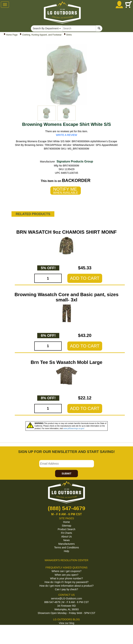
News (66, 540)
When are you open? (67, 575)
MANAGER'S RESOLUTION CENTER (66, 560)
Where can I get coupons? (66, 571)
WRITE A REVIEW (67, 135)
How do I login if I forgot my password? (66, 582)
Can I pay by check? (66, 589)
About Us (67, 537)
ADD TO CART (85, 278)
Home (66, 522)
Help (66, 551)
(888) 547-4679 (66, 508)
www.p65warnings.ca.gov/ (74, 428)
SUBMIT (67, 474)
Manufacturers (66, 544)
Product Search (66, 529)
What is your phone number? (67, 578)
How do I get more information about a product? (66, 586)
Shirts (69, 35)
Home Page (12, 35)
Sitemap (66, 526)
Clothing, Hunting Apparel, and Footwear (42, 35)
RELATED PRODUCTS (33, 214)
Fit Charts (66, 533)
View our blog (66, 623)
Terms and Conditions (66, 547)
